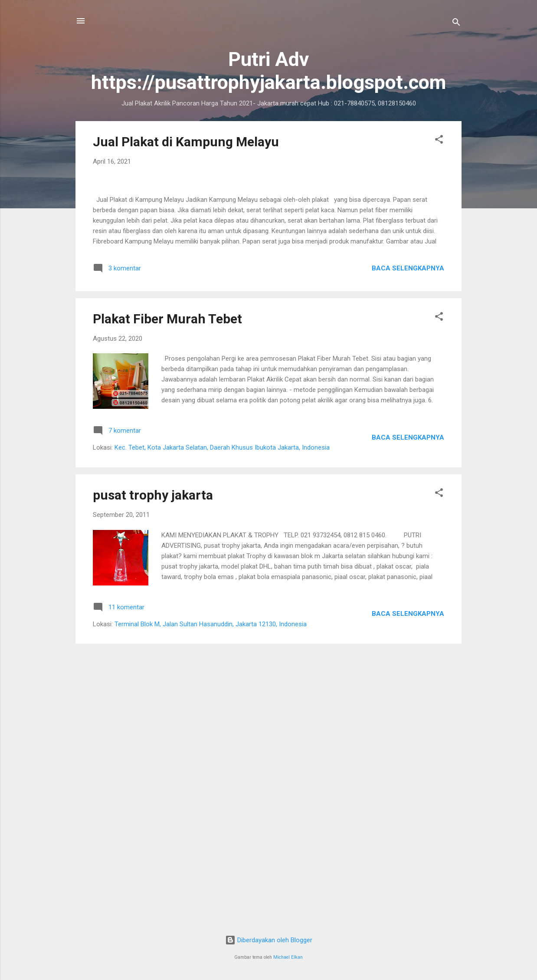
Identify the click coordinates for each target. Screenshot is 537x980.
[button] (439, 141)
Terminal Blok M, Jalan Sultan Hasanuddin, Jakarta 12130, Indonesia (211, 883)
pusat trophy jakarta (153, 754)
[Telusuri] (456, 24)
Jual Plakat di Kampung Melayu (186, 142)
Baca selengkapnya (408, 527)
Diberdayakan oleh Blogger (269, 940)
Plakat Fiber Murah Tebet (167, 577)
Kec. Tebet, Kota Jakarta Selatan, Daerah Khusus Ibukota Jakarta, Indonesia (222, 706)
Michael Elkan (288, 957)
